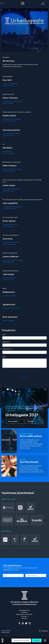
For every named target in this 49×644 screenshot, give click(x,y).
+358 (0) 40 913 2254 (9, 209)
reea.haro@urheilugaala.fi (10, 84)
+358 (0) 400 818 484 (9, 121)
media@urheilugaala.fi (9, 296)
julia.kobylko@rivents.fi (9, 278)
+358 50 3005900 (8, 103)
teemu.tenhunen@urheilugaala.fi (13, 101)
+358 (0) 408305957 (9, 262)
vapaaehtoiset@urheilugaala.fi (12, 308)
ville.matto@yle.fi (8, 151)
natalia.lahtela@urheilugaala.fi (12, 119)
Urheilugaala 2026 (24, 610)
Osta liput (37, 640)
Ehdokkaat (24, 612)
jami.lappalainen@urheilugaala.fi (12, 207)
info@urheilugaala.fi (9, 320)
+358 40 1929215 (8, 280)
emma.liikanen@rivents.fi (10, 224)
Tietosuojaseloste (6, 631)
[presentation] (24, 372)
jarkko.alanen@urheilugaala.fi (11, 189)
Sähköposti (6, 342)
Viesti (4, 357)
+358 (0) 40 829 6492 (9, 191)
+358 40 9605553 (8, 226)
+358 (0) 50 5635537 (9, 171)
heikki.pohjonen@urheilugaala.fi (12, 169)
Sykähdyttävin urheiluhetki (21, 640)
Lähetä (25, 378)
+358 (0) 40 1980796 (9, 153)
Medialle (24, 618)
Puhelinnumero (8, 349)
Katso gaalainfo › (13, 421)
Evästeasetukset (5, 632)
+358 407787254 (8, 136)
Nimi (4, 335)
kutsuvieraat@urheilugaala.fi (11, 134)
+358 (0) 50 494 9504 (9, 244)
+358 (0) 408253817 (8, 86)
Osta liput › (31, 421)
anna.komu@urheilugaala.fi (11, 242)
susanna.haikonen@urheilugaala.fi (13, 260)
